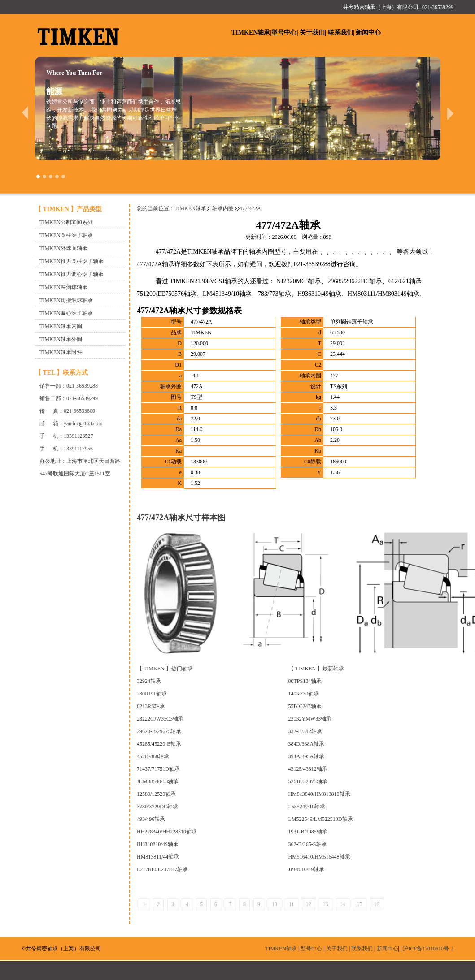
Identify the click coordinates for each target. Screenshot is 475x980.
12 (309, 904)
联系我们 (340, 32)
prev (25, 113)
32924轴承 (149, 681)
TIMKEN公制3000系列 (66, 222)
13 (326, 904)
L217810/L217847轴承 (162, 869)
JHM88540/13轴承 (158, 781)
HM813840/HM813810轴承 (319, 794)
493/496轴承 (151, 819)
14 (343, 904)
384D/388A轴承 (307, 744)
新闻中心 (368, 32)
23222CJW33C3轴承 (160, 719)
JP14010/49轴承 (307, 869)
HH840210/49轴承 (158, 844)
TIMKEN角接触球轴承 (66, 300)
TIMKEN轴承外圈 (61, 339)
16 (377, 904)
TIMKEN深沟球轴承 (63, 287)
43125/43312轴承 (308, 769)
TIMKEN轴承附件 (61, 352)
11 (292, 904)
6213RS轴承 (151, 706)
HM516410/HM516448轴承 (319, 857)
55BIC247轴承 (305, 706)
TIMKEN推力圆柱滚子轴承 (72, 261)
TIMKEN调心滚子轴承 (66, 313)
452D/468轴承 (153, 756)
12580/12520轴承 (156, 794)
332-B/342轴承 (305, 731)
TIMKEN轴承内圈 (61, 326)
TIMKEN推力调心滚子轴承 (72, 274)
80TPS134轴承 (305, 681)
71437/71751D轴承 (158, 769)
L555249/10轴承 (307, 807)
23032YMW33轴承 (310, 719)
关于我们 (312, 32)
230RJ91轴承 (152, 694)
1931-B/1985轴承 (308, 832)
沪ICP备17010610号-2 (428, 949)
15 (360, 904)
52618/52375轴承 (308, 781)
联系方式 (75, 373)
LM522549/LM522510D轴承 (321, 819)
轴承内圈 (223, 208)
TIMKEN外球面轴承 (63, 248)
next (451, 113)
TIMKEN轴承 (251, 32)
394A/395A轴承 (307, 756)
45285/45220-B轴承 (159, 744)
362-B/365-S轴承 (308, 844)
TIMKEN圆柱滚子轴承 (66, 235)
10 (275, 904)
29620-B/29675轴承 (159, 731)
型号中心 (284, 32)
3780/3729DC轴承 (157, 807)
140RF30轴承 (304, 694)
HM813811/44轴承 (158, 857)
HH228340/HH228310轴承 (167, 832)
